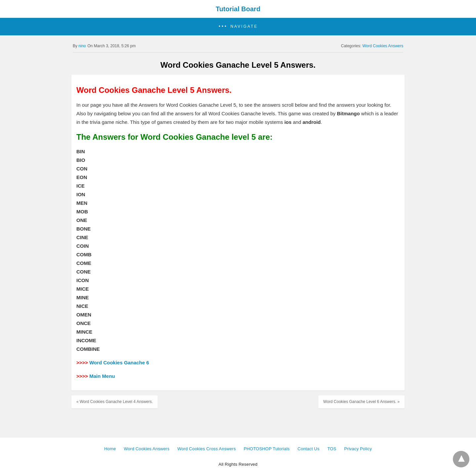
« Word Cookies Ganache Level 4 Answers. (115, 402)
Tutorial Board (238, 9)
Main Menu (102, 376)
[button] (238, 27)
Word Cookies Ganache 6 (119, 363)
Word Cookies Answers (383, 46)
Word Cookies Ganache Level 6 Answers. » (361, 402)
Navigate (244, 26)
